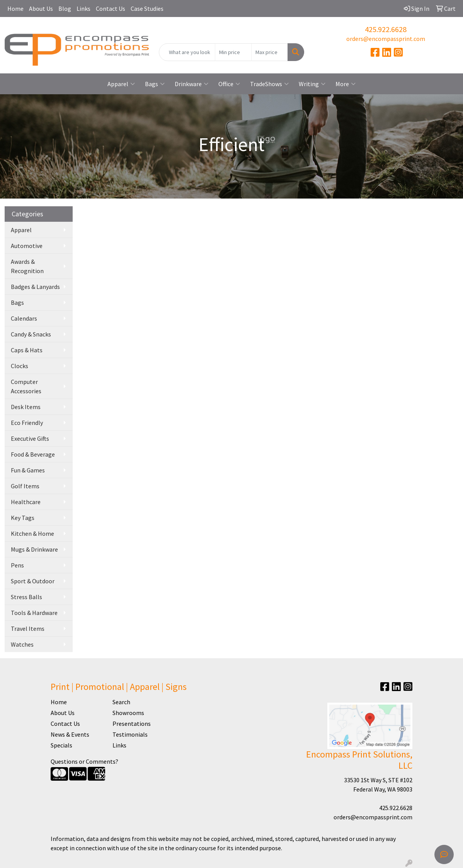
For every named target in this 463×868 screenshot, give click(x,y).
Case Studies (147, 8)
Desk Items (26, 407)
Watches (22, 644)
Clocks (20, 366)
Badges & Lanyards (35, 287)
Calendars (24, 318)
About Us (41, 8)
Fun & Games (28, 470)
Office (229, 84)
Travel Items (28, 628)
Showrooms (128, 713)
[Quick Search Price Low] (233, 52)
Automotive (27, 246)
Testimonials (130, 734)
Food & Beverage (33, 454)
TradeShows (269, 84)
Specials (61, 745)
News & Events (70, 734)
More (346, 84)
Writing (312, 84)
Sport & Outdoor (33, 581)
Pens (17, 565)
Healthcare (26, 502)
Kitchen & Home (32, 533)
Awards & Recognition (27, 266)
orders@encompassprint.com (386, 39)
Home (15, 8)
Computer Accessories (26, 386)
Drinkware (191, 84)
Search (121, 702)
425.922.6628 (386, 29)
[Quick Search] (187, 52)
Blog (65, 8)
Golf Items (25, 486)
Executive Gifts (30, 438)
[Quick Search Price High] (270, 52)
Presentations (132, 724)
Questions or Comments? (84, 761)
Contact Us (111, 8)
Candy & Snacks (31, 334)
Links (83, 8)
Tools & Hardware (34, 613)
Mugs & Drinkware (34, 549)
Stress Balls (26, 597)
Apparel (121, 84)
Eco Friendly (27, 423)
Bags (155, 84)
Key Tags (23, 518)
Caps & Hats (27, 350)
